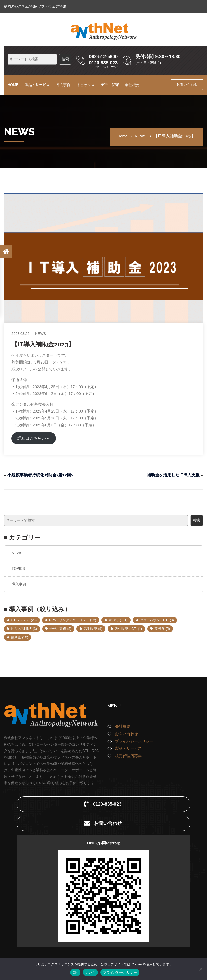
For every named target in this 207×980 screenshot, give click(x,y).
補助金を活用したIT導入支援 (173, 475)
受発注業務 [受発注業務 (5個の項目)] (60, 629)
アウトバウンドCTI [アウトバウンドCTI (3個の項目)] (157, 620)
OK (75, 972)
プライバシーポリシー (134, 741)
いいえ (90, 972)
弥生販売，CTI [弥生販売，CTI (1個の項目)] (128, 629)
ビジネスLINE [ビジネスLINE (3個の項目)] (24, 629)
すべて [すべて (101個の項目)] (118, 620)
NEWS (17, 553)
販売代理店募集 (128, 756)
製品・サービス (37, 85)
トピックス (86, 85)
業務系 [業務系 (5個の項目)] (162, 629)
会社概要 (132, 85)
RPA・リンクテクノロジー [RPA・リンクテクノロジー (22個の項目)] (73, 620)
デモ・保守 (110, 85)
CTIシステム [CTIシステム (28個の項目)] (24, 620)
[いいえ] (201, 969)
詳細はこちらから (34, 438)
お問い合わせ (187, 84)
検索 (197, 520)
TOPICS (18, 568)
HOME (13, 85)
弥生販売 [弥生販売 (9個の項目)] (93, 629)
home (122, 136)
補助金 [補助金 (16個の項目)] (20, 637)
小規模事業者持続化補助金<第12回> (40, 475)
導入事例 (63, 85)
